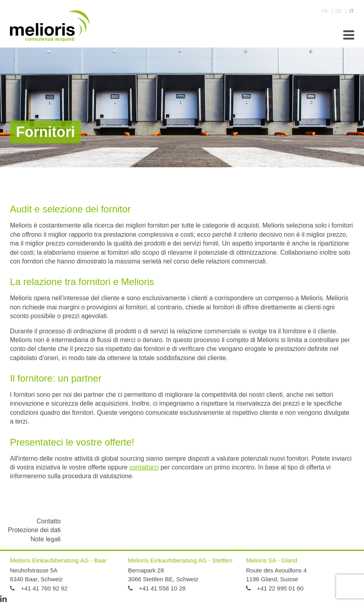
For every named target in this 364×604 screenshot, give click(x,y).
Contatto (49, 521)
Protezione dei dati (34, 530)
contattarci (144, 467)
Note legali (46, 539)
